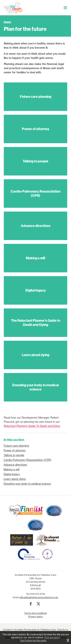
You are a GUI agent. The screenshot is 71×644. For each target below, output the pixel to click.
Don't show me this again (33, 640)
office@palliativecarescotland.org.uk (39, 597)
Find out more (52, 637)
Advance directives (15, 465)
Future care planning (16, 446)
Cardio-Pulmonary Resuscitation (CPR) (27, 460)
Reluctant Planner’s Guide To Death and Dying (32, 426)
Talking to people (14, 455)
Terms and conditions (36, 613)
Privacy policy (36, 617)
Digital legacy (12, 474)
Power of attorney (15, 450)
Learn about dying (15, 479)
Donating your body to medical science (27, 484)
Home (7, 22)
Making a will (11, 469)
